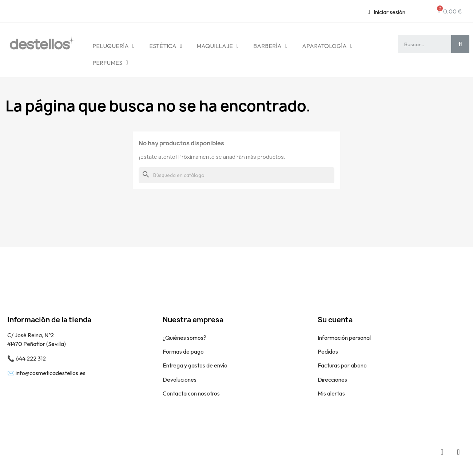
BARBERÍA (270, 46)
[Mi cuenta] (387, 12)
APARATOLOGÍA (327, 46)
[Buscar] (236, 175)
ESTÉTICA (166, 46)
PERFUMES (110, 63)
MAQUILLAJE (218, 46)
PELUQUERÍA (114, 46)
